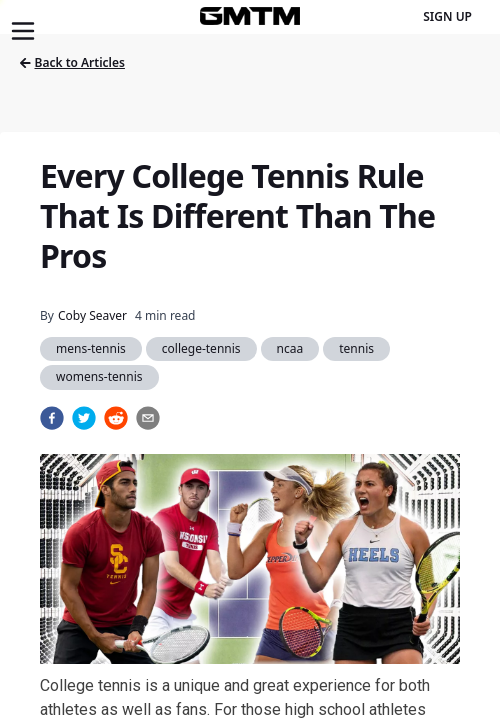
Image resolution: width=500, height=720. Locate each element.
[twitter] (84, 418)
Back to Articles (72, 62)
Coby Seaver (92, 315)
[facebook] (52, 418)
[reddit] (116, 418)
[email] (148, 418)
